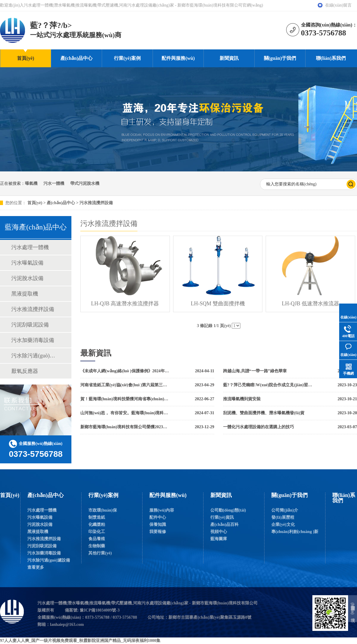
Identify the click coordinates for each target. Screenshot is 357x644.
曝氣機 (31, 183)
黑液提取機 (25, 294)
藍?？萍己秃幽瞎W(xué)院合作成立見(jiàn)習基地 (268, 385)
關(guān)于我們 (280, 58)
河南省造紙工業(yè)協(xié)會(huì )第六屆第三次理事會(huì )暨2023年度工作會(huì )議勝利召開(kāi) (125, 385)
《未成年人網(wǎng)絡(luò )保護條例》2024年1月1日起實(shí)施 (125, 371)
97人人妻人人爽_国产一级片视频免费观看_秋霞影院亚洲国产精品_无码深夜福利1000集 (80, 641)
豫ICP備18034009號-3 (100, 610)
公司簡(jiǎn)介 (285, 510)
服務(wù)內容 (162, 510)
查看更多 (36, 567)
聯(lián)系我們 (331, 58)
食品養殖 (97, 539)
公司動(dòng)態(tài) (228, 510)
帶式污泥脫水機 (85, 183)
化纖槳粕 (97, 525)
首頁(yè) (26, 58)
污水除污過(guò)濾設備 (35, 356)
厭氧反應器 (25, 371)
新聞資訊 (229, 58)
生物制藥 (97, 546)
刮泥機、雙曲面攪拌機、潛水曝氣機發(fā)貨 (264, 413)
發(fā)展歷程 (283, 517)
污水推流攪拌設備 (96, 203)
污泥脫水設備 (27, 278)
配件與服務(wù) (178, 58)
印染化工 (97, 532)
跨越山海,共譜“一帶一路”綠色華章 (255, 371)
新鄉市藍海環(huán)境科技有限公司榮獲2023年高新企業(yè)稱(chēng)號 (125, 427)
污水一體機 (54, 183)
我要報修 (158, 532)
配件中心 (158, 517)
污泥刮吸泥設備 (30, 325)
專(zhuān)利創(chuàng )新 (295, 532)
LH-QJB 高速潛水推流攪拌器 (125, 304)
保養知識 (158, 525)
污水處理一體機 (30, 247)
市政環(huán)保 (103, 510)
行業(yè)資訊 (222, 517)
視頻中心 (219, 532)
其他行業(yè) (100, 553)
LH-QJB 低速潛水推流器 (310, 304)
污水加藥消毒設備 (33, 340)
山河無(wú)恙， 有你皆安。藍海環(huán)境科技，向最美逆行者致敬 (125, 413)
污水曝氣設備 (27, 263)
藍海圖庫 (219, 539)
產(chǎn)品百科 (224, 525)
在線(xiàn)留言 (338, 5)
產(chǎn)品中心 (77, 58)
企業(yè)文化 (283, 525)
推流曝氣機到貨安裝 (242, 399)
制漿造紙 (97, 517)
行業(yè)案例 (127, 58)
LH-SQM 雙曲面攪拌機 (218, 304)
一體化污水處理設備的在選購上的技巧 (259, 427)
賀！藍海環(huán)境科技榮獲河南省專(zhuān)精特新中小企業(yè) (125, 399)
